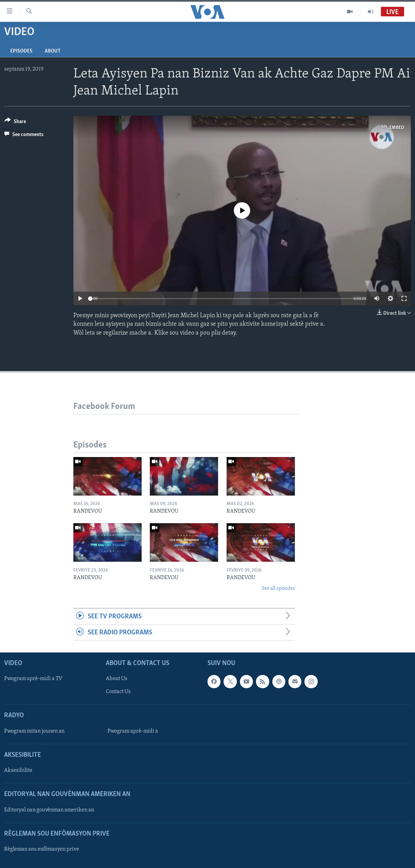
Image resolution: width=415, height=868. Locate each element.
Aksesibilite (18, 770)
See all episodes (278, 589)
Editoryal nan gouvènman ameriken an (49, 810)
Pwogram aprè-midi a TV (33, 679)
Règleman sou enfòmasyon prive (42, 849)
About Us (117, 679)
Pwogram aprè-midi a (133, 731)
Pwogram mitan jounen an (34, 731)
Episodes (21, 51)
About (53, 51)
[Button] (15, 123)
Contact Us (118, 692)
